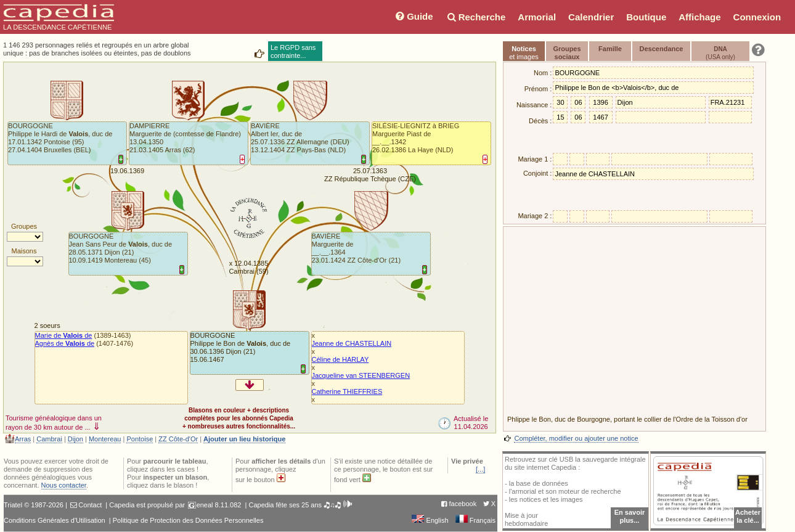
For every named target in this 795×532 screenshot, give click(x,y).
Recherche (476, 17)
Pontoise (140, 439)
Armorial (537, 17)
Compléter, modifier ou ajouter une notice (576, 438)
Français (475, 520)
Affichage (699, 17)
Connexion (757, 17)
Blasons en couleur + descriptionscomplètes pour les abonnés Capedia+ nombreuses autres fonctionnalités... (239, 418)
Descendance (662, 49)
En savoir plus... (630, 516)
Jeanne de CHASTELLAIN (352, 343)
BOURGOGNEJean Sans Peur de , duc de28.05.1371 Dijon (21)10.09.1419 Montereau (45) (121, 248)
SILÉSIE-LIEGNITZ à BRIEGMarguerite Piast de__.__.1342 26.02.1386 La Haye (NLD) (416, 138)
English (430, 520)
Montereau (105, 439)
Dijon (75, 439)
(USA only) (720, 53)
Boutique (646, 17)
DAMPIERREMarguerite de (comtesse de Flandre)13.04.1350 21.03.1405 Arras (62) (185, 138)
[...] (480, 469)
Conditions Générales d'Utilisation (55, 520)
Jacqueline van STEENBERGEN (361, 375)
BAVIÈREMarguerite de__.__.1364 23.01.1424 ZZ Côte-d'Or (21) (357, 248)
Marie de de (64, 335)
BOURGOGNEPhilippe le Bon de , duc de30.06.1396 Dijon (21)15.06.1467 (241, 347)
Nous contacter (64, 485)
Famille (610, 49)
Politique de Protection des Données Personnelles (188, 520)
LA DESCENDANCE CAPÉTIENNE (59, 17)
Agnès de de (65, 343)
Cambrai (49, 439)
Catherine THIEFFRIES (347, 391)
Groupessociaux (567, 53)
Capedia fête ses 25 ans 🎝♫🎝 (300, 505)
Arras (23, 439)
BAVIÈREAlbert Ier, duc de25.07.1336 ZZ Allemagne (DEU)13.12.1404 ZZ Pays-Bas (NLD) (300, 138)
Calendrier (591, 17)
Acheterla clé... (748, 516)
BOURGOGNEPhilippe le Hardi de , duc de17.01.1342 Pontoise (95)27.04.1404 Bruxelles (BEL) (60, 138)
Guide (413, 16)
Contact (90, 505)
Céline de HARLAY (340, 359)
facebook (463, 504)
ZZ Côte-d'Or (178, 439)
